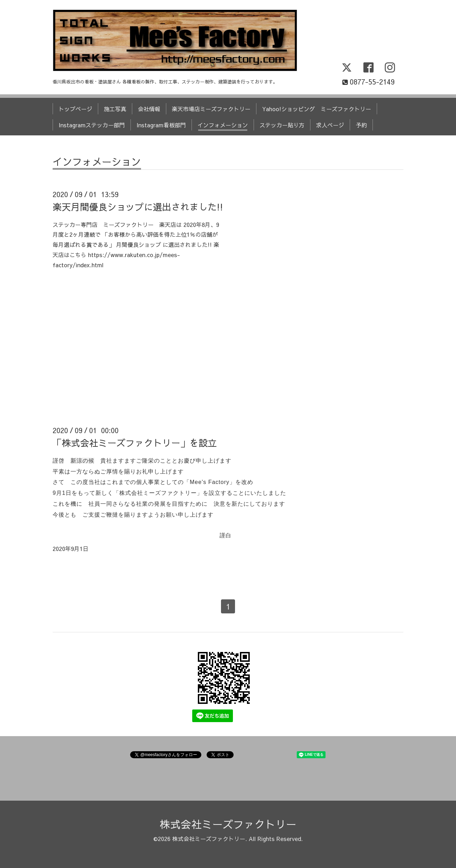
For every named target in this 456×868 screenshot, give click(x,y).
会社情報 (149, 109)
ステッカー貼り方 (282, 125)
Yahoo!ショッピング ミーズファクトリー (317, 109)
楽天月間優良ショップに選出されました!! (138, 207)
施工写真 (115, 109)
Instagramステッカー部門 (92, 125)
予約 (361, 125)
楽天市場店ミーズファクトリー (211, 109)
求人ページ (330, 125)
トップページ (75, 109)
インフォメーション (223, 125)
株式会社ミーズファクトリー (228, 824)
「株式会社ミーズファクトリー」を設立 (135, 443)
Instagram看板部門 (161, 125)
